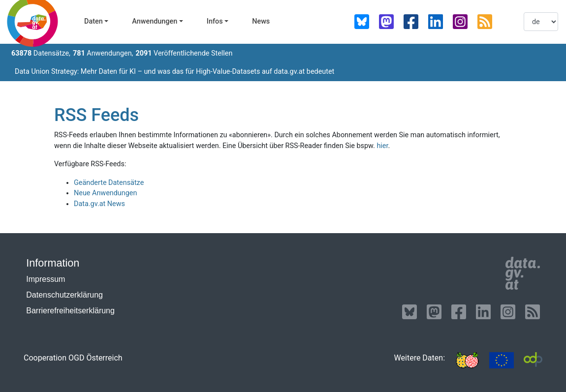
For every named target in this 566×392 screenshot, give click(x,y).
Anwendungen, (103, 53)
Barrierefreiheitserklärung (70, 311)
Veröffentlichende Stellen (184, 53)
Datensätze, (41, 53)
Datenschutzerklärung (64, 295)
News (261, 21)
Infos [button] (215, 21)
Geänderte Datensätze (109, 183)
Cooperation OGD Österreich (73, 358)
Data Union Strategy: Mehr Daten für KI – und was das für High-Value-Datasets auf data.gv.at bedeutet (174, 72)
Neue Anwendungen (105, 193)
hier (382, 146)
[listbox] (541, 22)
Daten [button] (94, 21)
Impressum (46, 279)
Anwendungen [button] (155, 21)
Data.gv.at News (99, 204)
